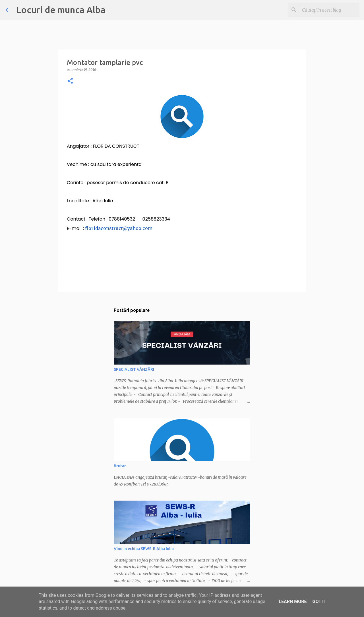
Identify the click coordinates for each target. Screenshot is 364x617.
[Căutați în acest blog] (330, 10)
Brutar (120, 466)
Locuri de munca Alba (61, 10)
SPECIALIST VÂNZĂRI (134, 369)
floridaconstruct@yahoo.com (119, 228)
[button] (70, 81)
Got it (319, 601)
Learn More (293, 601)
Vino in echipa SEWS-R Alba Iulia (144, 549)
